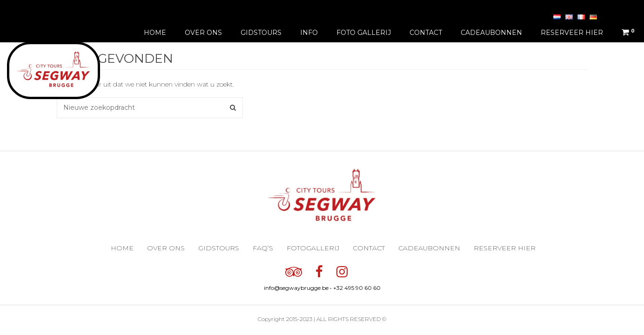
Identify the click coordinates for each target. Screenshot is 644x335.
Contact (426, 33)
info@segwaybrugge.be (296, 288)
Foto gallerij (364, 33)
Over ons (203, 33)
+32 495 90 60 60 (357, 288)
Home (155, 33)
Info (309, 33)
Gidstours (261, 33)
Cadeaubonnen (491, 33)
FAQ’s (263, 248)
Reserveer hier (572, 33)
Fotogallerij (313, 248)
